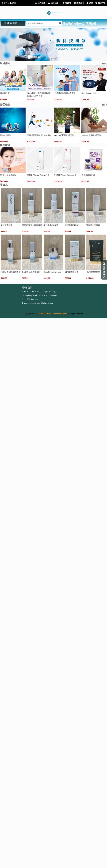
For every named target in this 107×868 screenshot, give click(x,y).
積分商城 (67, 24)
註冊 (13, 3)
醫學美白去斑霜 (93, 225)
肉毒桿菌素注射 (88, 175)
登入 (4, 3)
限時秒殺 (91, 24)
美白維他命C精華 (51, 225)
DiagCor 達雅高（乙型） (65, 135)
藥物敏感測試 (6, 135)
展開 (104, 270)
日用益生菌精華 (72, 272)
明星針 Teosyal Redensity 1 (65, 175)
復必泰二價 (5, 93)
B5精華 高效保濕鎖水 (31, 272)
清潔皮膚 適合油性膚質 (11, 272)
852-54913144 (33, 299)
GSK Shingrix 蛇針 (89, 93)
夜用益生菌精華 (93, 272)
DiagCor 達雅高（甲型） (92, 135)
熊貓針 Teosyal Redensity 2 (38, 175)
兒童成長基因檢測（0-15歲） (39, 135)
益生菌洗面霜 (7, 225)
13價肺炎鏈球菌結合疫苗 (65, 93)
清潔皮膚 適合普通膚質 (32, 225)
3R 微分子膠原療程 (8, 175)
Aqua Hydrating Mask (52, 272)
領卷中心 (79, 24)
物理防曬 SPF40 (72, 225)
